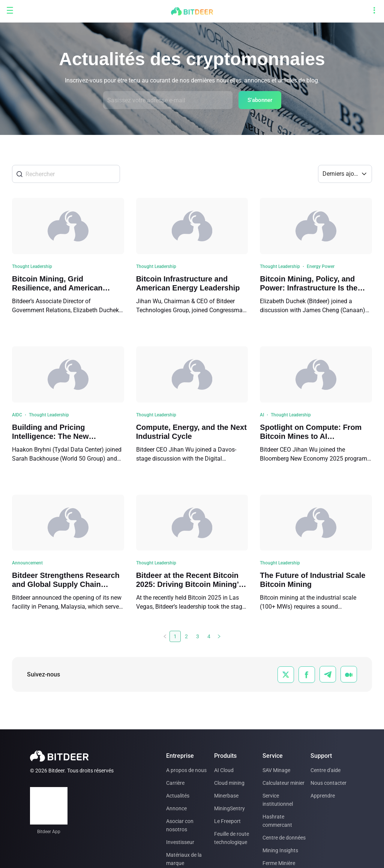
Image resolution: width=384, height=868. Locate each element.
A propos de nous (186, 770)
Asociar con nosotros (180, 825)
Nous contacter (328, 783)
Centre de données (284, 838)
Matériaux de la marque (184, 859)
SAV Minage (276, 770)
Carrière (175, 783)
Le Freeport (227, 821)
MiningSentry (229, 808)
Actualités (178, 796)
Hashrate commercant (277, 821)
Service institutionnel (278, 800)
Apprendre (323, 796)
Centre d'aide (325, 770)
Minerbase (226, 796)
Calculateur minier (283, 783)
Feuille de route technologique (232, 838)
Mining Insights (280, 850)
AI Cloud (224, 770)
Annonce (176, 808)
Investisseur (180, 842)
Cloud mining (229, 783)
